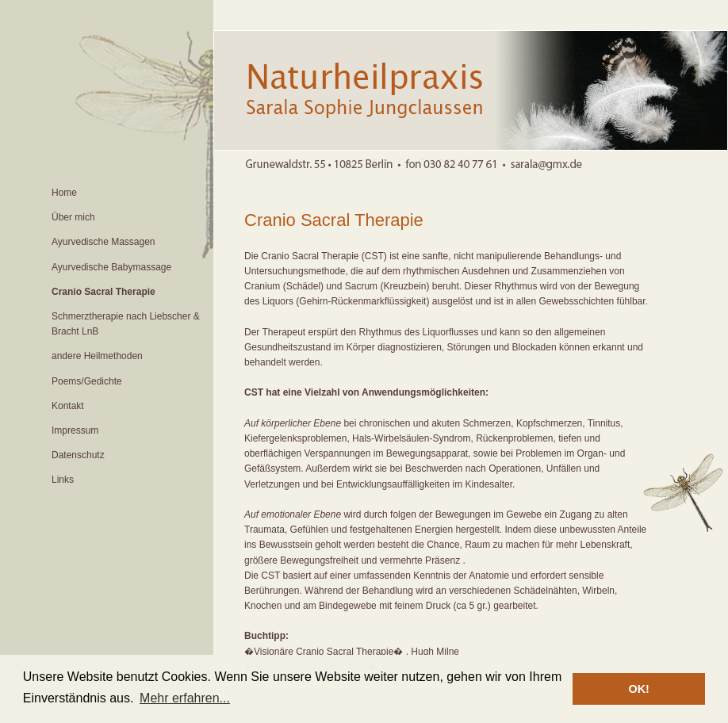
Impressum (75, 430)
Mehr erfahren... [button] (185, 698)
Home (64, 193)
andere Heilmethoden (97, 356)
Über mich (73, 217)
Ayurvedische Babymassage (111, 267)
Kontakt (68, 406)
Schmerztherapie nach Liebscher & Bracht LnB (126, 324)
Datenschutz (78, 455)
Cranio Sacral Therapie (103, 292)
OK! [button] (638, 689)
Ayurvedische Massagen (103, 242)
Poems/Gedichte (87, 381)
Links (63, 480)
